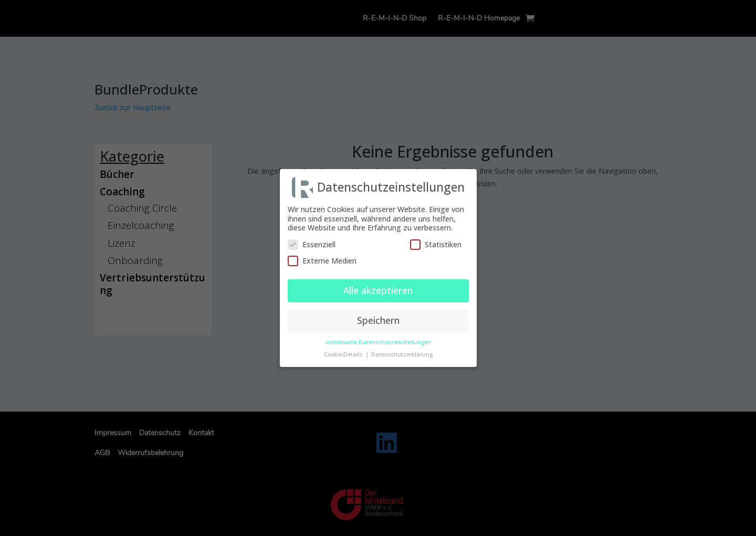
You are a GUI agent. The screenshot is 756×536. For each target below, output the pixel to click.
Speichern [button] (378, 318)
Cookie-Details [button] (344, 352)
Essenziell (312, 242)
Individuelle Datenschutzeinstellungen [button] (378, 340)
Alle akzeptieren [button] (378, 288)
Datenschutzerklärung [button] (402, 352)
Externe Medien (322, 258)
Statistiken (436, 242)
